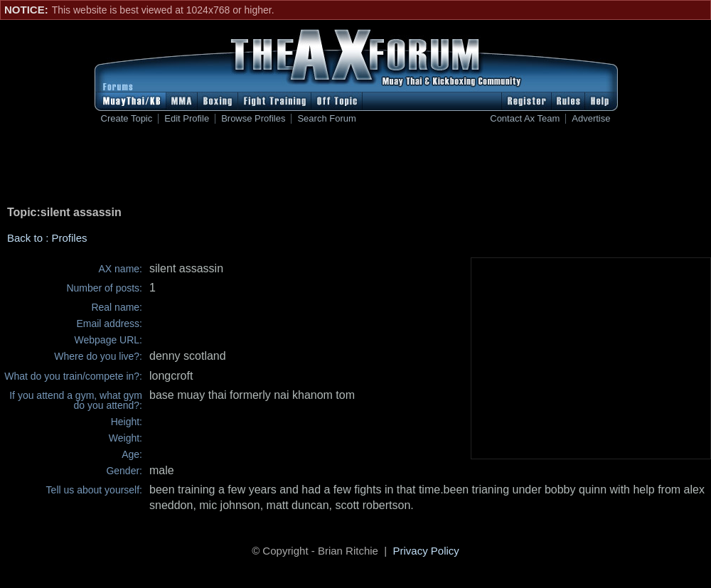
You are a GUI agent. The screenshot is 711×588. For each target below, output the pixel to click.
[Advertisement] (355, 168)
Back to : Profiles (47, 238)
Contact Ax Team (525, 119)
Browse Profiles (253, 119)
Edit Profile (187, 119)
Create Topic (127, 119)
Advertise (591, 119)
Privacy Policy (426, 551)
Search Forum (326, 119)
